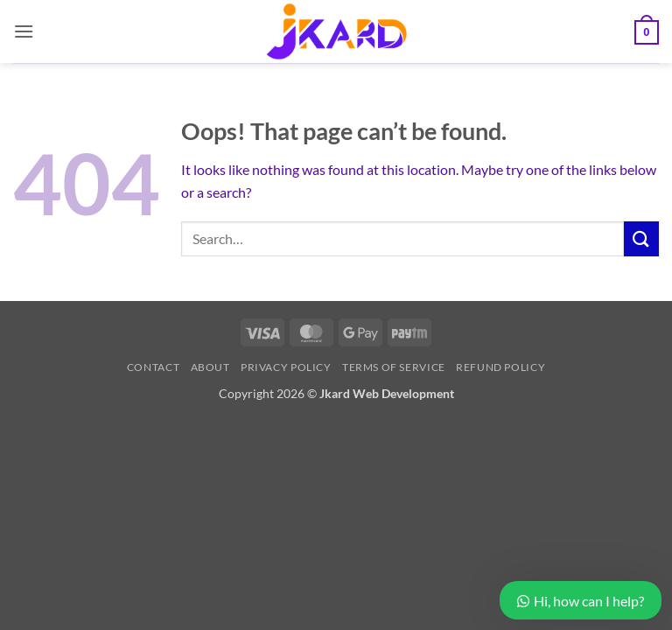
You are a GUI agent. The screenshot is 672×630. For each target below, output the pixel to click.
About (210, 367)
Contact (153, 367)
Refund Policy (500, 367)
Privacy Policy (286, 367)
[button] (24, 31)
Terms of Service (394, 367)
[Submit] (641, 238)
